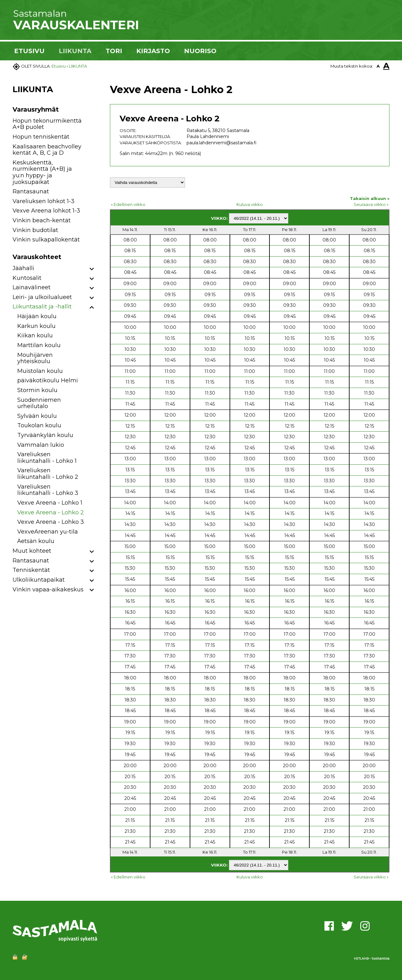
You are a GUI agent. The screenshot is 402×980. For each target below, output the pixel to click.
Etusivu (59, 66)
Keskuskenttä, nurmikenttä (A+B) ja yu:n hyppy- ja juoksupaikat (42, 172)
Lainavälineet (32, 287)
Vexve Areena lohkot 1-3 (46, 211)
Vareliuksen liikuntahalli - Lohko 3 (48, 490)
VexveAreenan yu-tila (48, 532)
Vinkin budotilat (35, 230)
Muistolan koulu (40, 371)
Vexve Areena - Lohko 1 (50, 503)
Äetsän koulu (36, 541)
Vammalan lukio (41, 445)
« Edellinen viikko (128, 204)
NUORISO (200, 51)
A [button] (378, 66)
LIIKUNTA (75, 51)
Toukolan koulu (39, 425)
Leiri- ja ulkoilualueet (42, 297)
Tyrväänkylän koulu (45, 435)
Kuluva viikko (250, 204)
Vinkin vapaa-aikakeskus (48, 590)
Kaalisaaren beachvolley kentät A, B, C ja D (47, 150)
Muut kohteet (32, 551)
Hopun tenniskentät (41, 137)
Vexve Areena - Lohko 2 (51, 512)
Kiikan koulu (35, 335)
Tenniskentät (31, 570)
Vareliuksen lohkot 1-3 (43, 201)
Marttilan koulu (39, 345)
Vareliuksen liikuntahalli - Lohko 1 (47, 458)
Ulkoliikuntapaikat (39, 580)
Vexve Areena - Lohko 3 (51, 522)
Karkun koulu (36, 326)
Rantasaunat (31, 191)
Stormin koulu (37, 390)
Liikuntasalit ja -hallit (42, 307)
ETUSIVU (29, 51)
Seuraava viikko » (371, 204)
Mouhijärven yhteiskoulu (35, 358)
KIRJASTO (153, 51)
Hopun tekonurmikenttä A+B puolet (47, 124)
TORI (114, 51)
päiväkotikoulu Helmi (48, 380)
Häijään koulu (37, 316)
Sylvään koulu (37, 416)
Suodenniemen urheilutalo (39, 403)
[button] (92, 269)
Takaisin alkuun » (370, 198)
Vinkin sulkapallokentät (46, 240)
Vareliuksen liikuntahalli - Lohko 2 (48, 474)
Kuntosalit (27, 278)
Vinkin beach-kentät (42, 220)
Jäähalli (23, 268)
